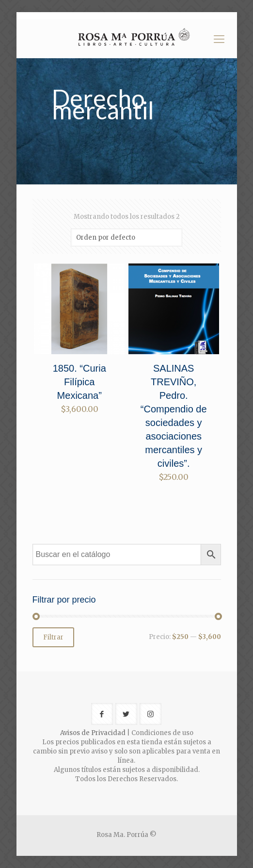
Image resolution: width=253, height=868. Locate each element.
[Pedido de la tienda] (126, 237)
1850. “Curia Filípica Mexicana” (79, 382)
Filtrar (53, 637)
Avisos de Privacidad (93, 733)
